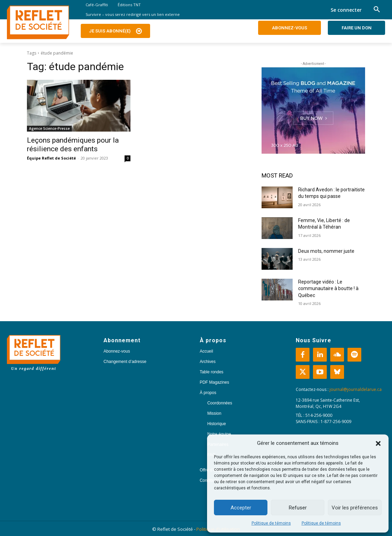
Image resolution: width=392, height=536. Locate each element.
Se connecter (346, 10)
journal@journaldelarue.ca (356, 389)
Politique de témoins (271, 523)
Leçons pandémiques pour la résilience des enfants (73, 145)
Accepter (241, 508)
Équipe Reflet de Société (51, 158)
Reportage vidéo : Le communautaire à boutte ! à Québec (328, 289)
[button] (378, 443)
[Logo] (38, 22)
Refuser (298, 508)
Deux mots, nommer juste (327, 251)
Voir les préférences (355, 508)
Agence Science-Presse (49, 128)
